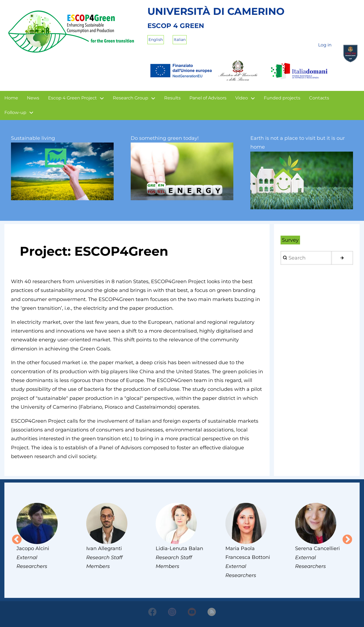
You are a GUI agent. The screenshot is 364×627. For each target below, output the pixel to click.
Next (347, 540)
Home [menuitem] (11, 98)
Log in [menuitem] (325, 45)
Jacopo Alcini (33, 548)
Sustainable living (33, 138)
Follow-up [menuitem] (15, 112)
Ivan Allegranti (104, 548)
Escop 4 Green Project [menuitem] (72, 98)
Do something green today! (165, 138)
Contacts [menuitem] (319, 98)
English (156, 40)
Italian (180, 40)
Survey (290, 240)
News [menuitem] (33, 98)
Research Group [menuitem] (131, 98)
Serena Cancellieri (317, 548)
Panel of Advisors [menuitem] (208, 98)
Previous (17, 540)
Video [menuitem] (242, 98)
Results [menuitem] (172, 98)
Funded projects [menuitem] (282, 98)
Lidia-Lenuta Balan (179, 548)
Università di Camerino (216, 11)
